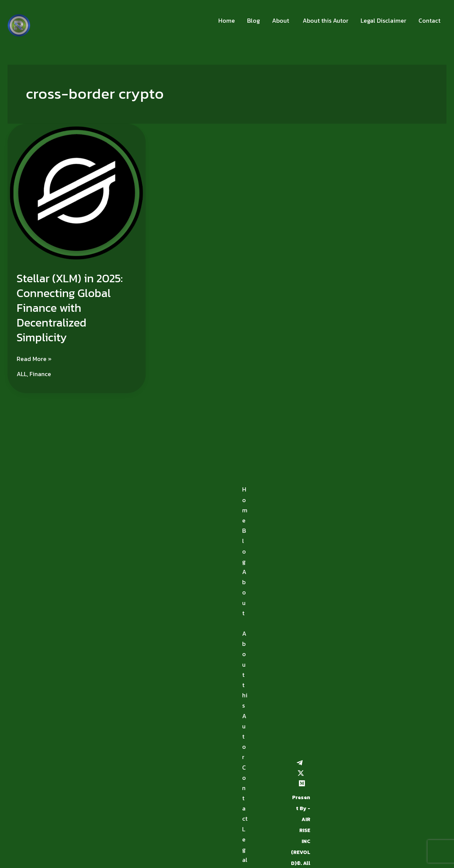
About (281, 20)
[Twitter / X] (301, 773)
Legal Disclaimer (383, 20)
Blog (253, 20)
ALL (22, 374)
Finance (40, 374)
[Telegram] (300, 763)
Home (227, 20)
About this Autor (325, 20)
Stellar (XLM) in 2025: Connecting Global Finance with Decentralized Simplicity (70, 308)
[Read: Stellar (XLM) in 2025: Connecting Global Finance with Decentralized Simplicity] (77, 192)
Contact (429, 20)
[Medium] (302, 783)
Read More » (34, 359)
